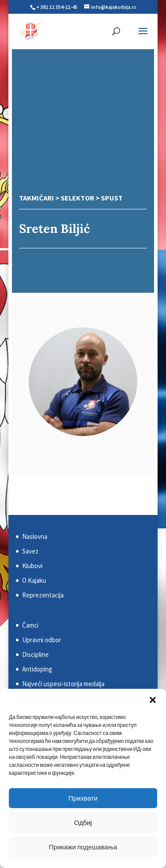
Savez (30, 551)
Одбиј (83, 823)
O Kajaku (34, 580)
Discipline (35, 654)
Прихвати (83, 798)
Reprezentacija (43, 595)
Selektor (77, 198)
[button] (153, 700)
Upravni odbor (42, 640)
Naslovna (35, 536)
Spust (112, 198)
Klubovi (32, 566)
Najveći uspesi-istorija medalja (63, 684)
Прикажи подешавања (83, 847)
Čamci (30, 625)
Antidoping (37, 669)
